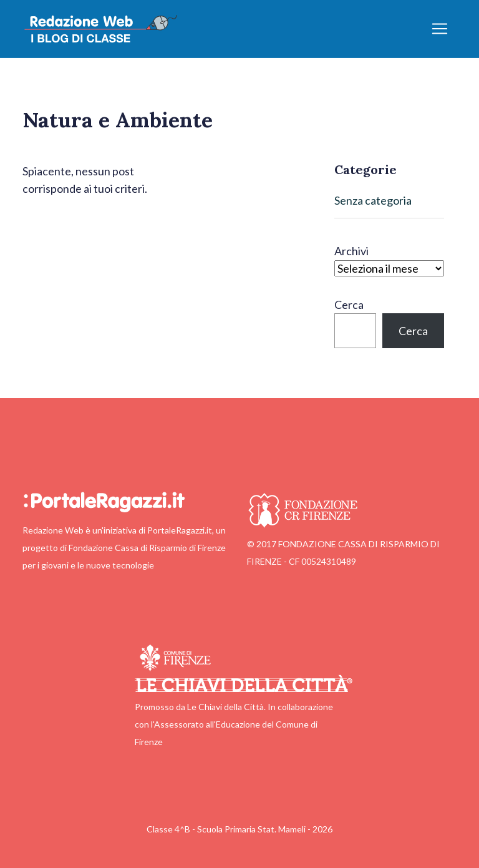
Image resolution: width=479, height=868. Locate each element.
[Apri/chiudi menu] (440, 29)
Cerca (349, 305)
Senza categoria (373, 200)
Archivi (351, 251)
